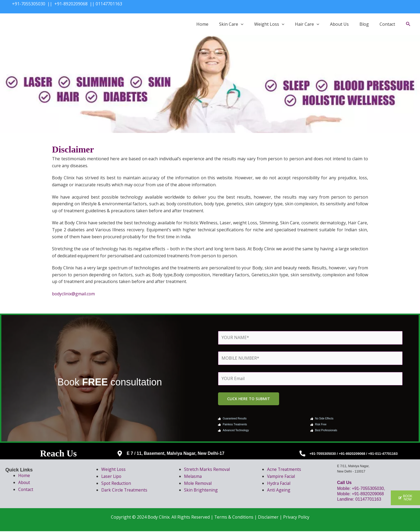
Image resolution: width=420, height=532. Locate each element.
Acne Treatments (284, 470)
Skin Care (231, 24)
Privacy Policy (297, 518)
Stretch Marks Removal (207, 470)
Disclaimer (268, 518)
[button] (241, 24)
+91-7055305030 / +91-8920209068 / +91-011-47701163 (353, 454)
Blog (364, 24)
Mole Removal (198, 484)
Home (202, 24)
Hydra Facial (279, 484)
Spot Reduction (117, 484)
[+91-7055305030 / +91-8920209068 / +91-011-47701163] (302, 454)
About (24, 483)
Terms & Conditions (233, 518)
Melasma (193, 477)
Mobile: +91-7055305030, (362, 489)
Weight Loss (269, 24)
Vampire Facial (282, 477)
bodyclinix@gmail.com (74, 294)
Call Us (344, 483)
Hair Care (307, 24)
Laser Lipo (112, 477)
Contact (387, 24)
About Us (339, 24)
